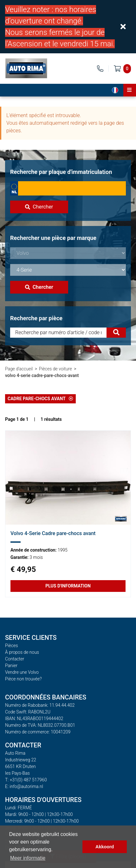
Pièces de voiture (55, 369)
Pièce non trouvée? (23, 679)
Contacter (15, 659)
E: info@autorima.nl (24, 786)
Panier (11, 666)
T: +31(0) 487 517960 (26, 780)
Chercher (39, 207)
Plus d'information (68, 586)
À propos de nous (22, 652)
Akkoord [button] (105, 847)
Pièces (12, 646)
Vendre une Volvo (22, 672)
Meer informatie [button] (28, 858)
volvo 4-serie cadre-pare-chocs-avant (42, 375)
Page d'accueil (19, 369)
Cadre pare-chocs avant (40, 399)
